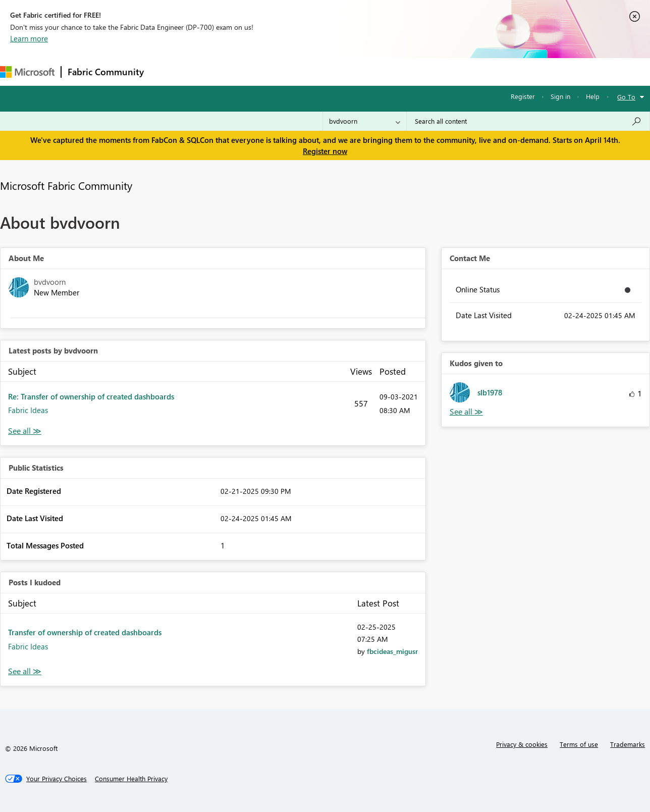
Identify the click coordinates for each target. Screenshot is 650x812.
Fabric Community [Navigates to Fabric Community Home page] (106, 72)
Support (424, 71)
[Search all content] (528, 121)
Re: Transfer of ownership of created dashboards (91, 396)
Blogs (343, 71)
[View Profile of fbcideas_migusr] (392, 651)
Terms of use (579, 744)
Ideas (253, 71)
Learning (382, 71)
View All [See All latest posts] (25, 431)
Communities (297, 71)
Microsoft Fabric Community (66, 185)
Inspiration (211, 71)
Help (593, 96)
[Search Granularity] (365, 121)
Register (523, 96)
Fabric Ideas (28, 410)
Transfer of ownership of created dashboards (85, 632)
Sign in (560, 96)
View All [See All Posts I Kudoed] (25, 671)
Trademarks (628, 744)
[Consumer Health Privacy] (131, 779)
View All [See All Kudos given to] (466, 412)
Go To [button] (626, 97)
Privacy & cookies (522, 744)
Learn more (29, 38)
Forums (167, 71)
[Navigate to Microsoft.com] (27, 72)
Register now (325, 151)
